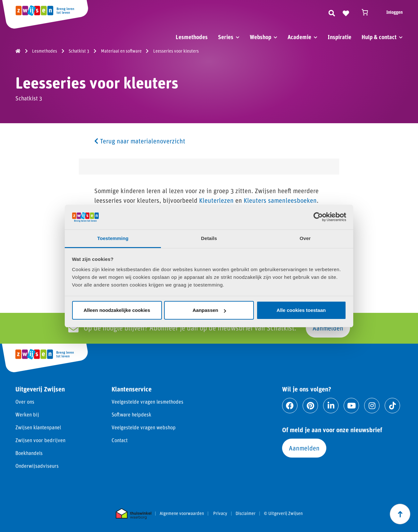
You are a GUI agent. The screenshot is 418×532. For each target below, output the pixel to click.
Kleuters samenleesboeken (280, 200)
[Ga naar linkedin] (331, 406)
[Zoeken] (332, 12)
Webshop (260, 37)
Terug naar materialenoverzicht (140, 141)
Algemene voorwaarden (182, 513)
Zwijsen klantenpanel (38, 427)
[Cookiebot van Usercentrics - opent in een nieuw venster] (318, 217)
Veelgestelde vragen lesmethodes (147, 402)
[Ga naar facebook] (290, 406)
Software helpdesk (131, 414)
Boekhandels (29, 453)
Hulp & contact (379, 37)
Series (226, 37)
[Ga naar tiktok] (392, 406)
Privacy (220, 513)
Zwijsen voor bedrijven (40, 440)
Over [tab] (305, 238)
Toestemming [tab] (113, 238)
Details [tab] (209, 238)
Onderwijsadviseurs (37, 466)
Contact (120, 440)
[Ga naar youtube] (351, 406)
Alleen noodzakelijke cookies (117, 310)
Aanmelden (328, 328)
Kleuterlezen (216, 200)
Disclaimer (246, 513)
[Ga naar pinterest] (310, 406)
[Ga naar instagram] (372, 406)
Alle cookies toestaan (301, 310)
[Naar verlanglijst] (346, 12)
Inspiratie (339, 37)
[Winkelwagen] (368, 12)
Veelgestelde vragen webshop (144, 427)
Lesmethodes (192, 37)
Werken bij (27, 414)
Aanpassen (209, 310)
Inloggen (394, 12)
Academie (299, 37)
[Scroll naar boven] (400, 514)
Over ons (25, 402)
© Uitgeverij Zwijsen (283, 513)
